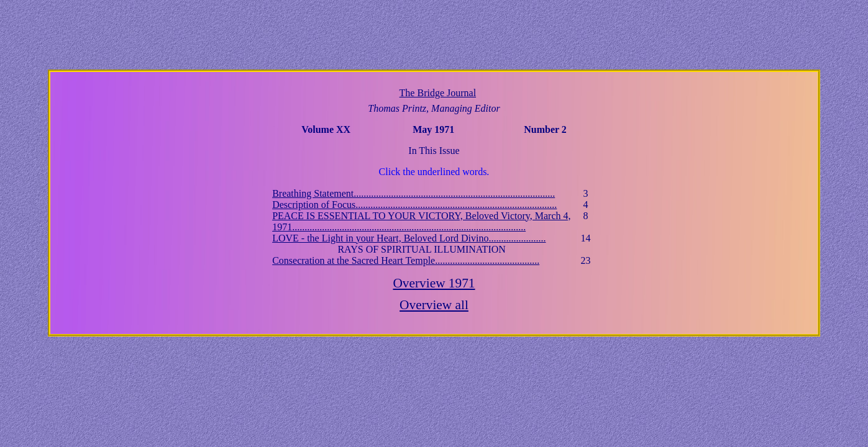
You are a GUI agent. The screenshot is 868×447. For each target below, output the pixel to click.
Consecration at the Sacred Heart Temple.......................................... (406, 260)
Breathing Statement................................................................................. (413, 193)
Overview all (434, 305)
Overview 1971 (434, 283)
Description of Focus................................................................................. (414, 205)
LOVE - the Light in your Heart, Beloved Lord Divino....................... (409, 238)
